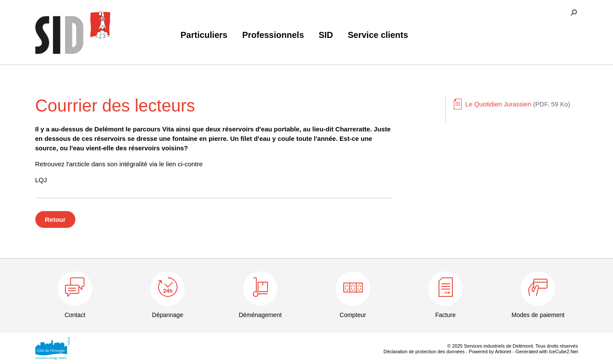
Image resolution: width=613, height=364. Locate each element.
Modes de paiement (538, 315)
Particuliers (204, 35)
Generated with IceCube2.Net (547, 352)
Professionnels (273, 35)
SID (326, 35)
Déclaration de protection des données (424, 352)
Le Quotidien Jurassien (518, 104)
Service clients (378, 35)
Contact (75, 315)
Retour (55, 219)
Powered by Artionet (490, 352)
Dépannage (168, 315)
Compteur (353, 315)
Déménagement (260, 315)
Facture (445, 315)
